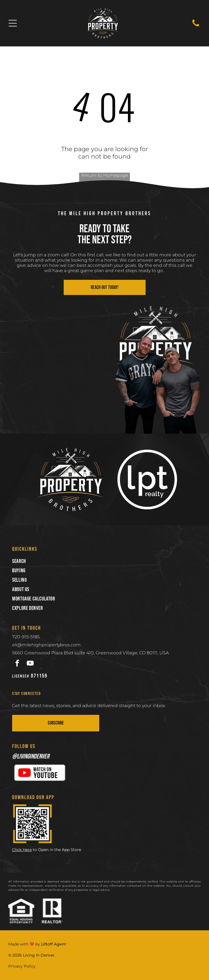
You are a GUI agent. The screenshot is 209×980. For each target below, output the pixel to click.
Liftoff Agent (54, 944)
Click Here (22, 850)
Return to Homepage (105, 175)
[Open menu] (13, 23)
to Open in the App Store (57, 850)
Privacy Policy (22, 966)
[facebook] (17, 664)
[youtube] (30, 664)
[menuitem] (104, 561)
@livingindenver (31, 756)
